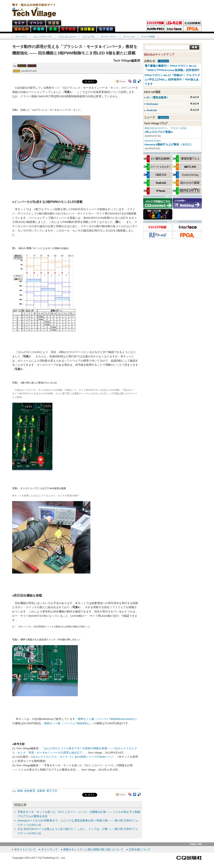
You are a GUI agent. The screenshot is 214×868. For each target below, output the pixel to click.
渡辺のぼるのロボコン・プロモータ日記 (166, 128)
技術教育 (30, 791)
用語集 (53, 23)
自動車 (41, 791)
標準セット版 (108, 719)
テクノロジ (21, 37)
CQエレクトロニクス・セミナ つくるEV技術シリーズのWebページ (72, 757)
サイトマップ (49, 850)
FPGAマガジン (193, 29)
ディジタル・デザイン (156, 29)
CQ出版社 (189, 858)
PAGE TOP (196, 844)
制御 (20, 791)
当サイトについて (25, 850)
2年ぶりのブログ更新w (159, 132)
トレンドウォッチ (42, 37)
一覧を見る (163, 61)
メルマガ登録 (148, 37)
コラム (17, 71)
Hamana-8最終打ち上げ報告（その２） (169, 145)
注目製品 (87, 29)
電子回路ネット (68, 29)
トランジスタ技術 (156, 23)
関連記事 (194, 97)
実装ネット (53, 29)
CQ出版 (193, 23)
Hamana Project (153, 141)
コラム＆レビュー (67, 37)
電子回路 (32, 66)
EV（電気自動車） (158, 98)
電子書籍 (106, 29)
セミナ (19, 23)
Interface (174, 29)
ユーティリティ (109, 37)
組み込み (22, 66)
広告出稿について (140, 850)
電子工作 (52, 791)
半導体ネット (39, 29)
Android (152, 110)
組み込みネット (21, 29)
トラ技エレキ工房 (174, 23)
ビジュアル (89, 37)
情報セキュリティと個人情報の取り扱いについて (93, 850)
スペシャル (129, 37)
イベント (36, 23)
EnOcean (152, 104)
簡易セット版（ (69, 723)
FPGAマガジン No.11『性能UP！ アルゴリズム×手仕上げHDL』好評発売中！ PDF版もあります (172, 80)
